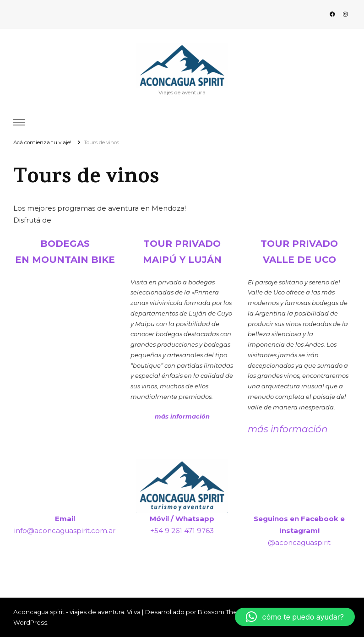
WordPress (30, 622)
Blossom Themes (224, 612)
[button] (295, 617)
